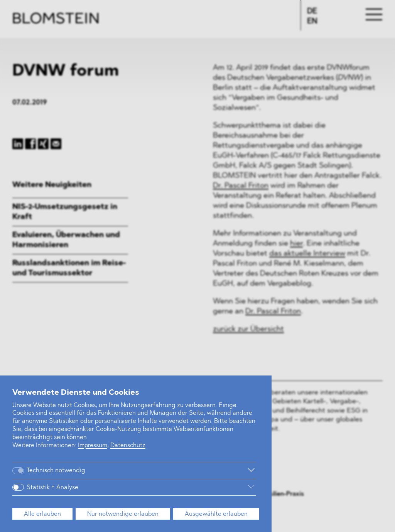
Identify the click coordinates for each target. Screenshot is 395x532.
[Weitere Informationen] (177, 470)
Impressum (93, 446)
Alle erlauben (42, 514)
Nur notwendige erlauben (123, 514)
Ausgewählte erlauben (216, 514)
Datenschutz (128, 446)
